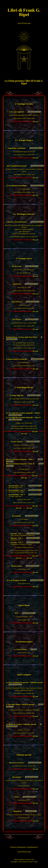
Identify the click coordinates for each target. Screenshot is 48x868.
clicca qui (35, 122)
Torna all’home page (24, 23)
